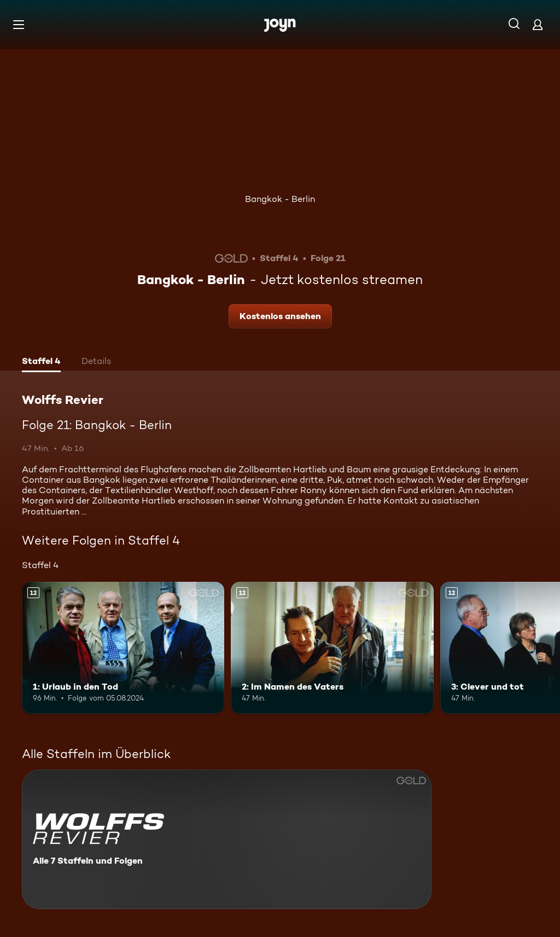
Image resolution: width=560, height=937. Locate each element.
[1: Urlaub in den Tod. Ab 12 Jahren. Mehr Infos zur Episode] (123, 648)
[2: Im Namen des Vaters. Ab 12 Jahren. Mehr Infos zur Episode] (332, 648)
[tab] (41, 362)
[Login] (538, 24)
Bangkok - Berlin (280, 199)
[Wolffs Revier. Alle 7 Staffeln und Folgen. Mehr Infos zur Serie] (227, 839)
